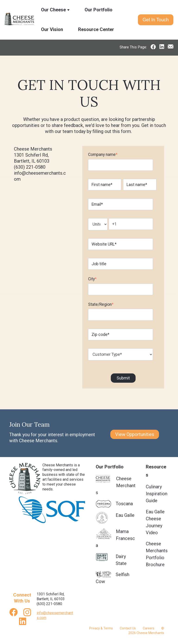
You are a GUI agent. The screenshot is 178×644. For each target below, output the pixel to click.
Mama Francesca (115, 538)
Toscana (114, 504)
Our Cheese (53, 10)
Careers (149, 628)
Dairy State (111, 560)
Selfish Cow (113, 578)
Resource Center (96, 29)
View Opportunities (135, 434)
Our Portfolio (99, 10)
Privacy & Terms (101, 628)
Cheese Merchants (116, 485)
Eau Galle (115, 518)
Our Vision (52, 29)
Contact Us (128, 628)
